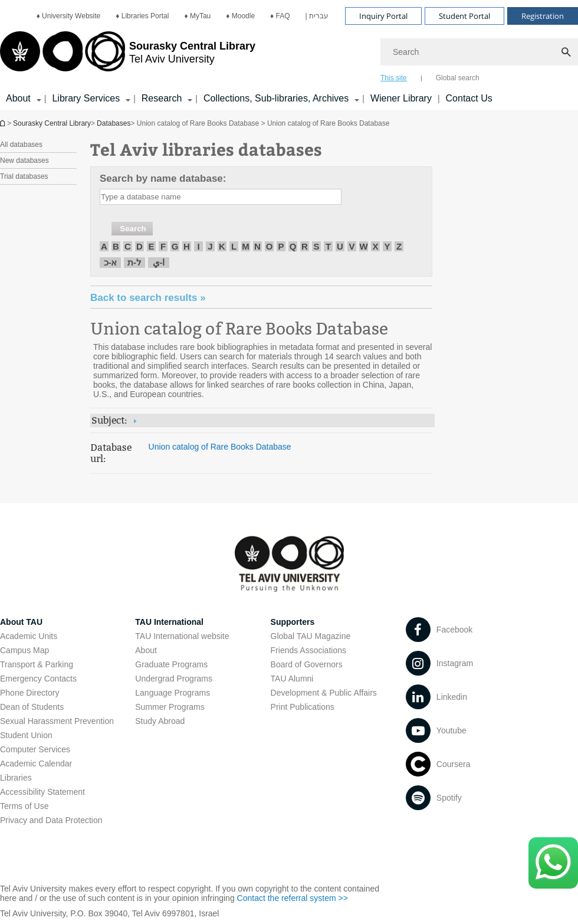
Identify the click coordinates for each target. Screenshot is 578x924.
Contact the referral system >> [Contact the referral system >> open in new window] (293, 898)
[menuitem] (69, 16)
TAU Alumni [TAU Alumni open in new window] (292, 679)
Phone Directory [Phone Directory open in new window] (29, 693)
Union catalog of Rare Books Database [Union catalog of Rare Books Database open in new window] (239, 329)
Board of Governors (307, 664)
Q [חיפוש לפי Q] (293, 246)
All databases (21, 145)
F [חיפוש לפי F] (163, 246)
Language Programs (173, 693)
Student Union (26, 735)
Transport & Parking (37, 664)
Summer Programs (170, 707)
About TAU (21, 622)
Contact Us (469, 98)
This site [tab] (394, 78)
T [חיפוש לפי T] (328, 246)
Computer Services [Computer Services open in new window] (35, 749)
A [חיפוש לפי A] (104, 246)
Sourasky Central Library (52, 123)
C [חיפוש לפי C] (128, 246)
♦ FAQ (280, 16)
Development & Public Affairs (324, 693)
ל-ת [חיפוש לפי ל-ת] (134, 262)
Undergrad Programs (174, 679)
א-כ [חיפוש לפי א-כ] (111, 262)
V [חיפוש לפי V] (352, 246)
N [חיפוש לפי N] (257, 246)
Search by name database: (163, 178)
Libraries (16, 778)
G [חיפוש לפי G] (175, 246)
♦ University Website (69, 16)
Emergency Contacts (38, 679)
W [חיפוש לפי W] (363, 246)
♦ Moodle (240, 16)
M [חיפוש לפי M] (246, 246)
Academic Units (29, 636)
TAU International (169, 622)
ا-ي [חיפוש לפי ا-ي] (159, 262)
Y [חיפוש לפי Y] (387, 246)
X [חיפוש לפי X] (375, 246)
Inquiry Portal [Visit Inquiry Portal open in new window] (383, 16)
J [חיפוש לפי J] (210, 246)
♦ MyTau (197, 16)
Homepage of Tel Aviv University (4, 123)
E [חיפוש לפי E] (151, 246)
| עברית (317, 16)
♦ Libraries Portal (142, 16)
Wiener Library (401, 98)
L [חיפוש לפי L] (234, 246)
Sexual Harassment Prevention (57, 721)
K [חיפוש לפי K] (222, 246)
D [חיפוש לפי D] (139, 246)
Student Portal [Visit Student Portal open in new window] (464, 16)
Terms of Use (24, 806)
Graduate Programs (171, 664)
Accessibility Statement (42, 792)
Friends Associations (308, 650)
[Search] (479, 52)
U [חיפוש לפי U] (340, 246)
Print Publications (303, 707)
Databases (114, 123)
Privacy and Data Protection (51, 820)
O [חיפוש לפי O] (270, 246)
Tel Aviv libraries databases (206, 149)
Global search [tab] (458, 78)
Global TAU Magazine (311, 636)
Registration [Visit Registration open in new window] (543, 16)
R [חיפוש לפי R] (305, 246)
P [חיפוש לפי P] (281, 246)
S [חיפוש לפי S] (316, 246)
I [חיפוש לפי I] (198, 246)
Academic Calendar (36, 764)
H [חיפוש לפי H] (187, 246)
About (146, 650)
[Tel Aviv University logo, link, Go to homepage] (128, 56)
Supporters (293, 622)
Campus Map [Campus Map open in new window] (24, 650)
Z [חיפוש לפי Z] (399, 246)
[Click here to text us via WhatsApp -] (553, 863)
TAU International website (182, 636)
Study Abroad (160, 721)
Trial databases (24, 176)
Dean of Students (32, 707)
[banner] (289, 55)
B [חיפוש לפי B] (116, 246)
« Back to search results (148, 298)
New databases (24, 160)
